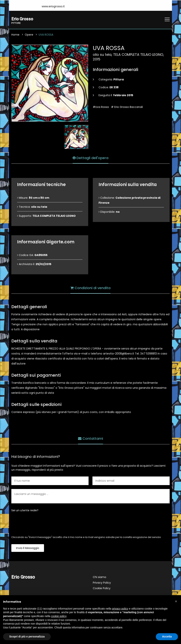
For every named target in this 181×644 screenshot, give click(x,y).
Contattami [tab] (90, 438)
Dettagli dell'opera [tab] (90, 157)
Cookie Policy (102, 589)
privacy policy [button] (120, 609)
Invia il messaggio (28, 548)
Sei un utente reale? (25, 511)
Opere (29, 35)
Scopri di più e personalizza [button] (27, 636)
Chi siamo (100, 577)
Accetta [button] (167, 636)
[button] (176, 601)
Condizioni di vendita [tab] (90, 287)
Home (15, 35)
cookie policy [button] (59, 616)
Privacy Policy (102, 583)
